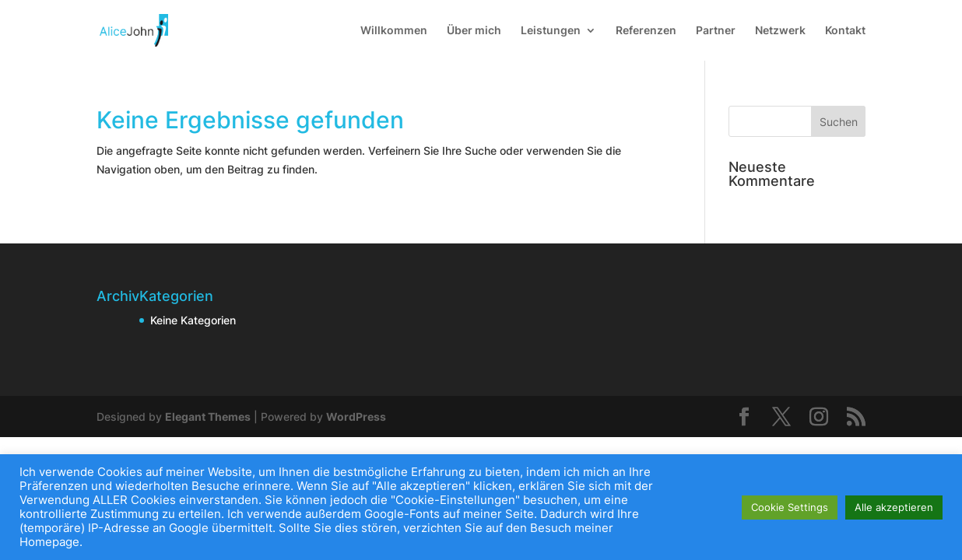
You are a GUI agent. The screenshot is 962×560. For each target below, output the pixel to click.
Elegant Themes (208, 416)
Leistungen (551, 31)
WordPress (356, 416)
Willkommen (394, 31)
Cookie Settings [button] (790, 507)
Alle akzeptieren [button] (894, 507)
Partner (716, 31)
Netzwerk (780, 31)
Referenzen (646, 31)
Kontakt (845, 31)
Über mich (474, 31)
